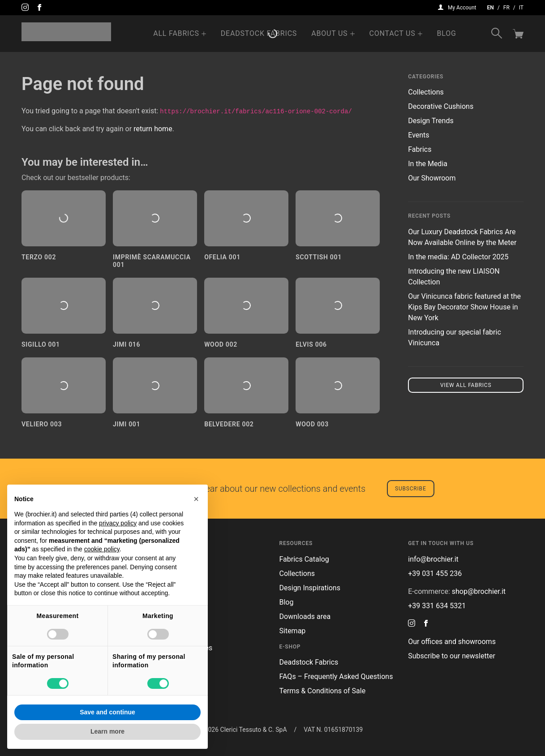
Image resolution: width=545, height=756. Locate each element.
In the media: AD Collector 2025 (458, 257)
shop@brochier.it (479, 591)
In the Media (428, 164)
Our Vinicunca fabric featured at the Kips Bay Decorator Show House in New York (464, 307)
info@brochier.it (433, 559)
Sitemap (293, 631)
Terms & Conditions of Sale (323, 691)
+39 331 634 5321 (437, 606)
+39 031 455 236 (435, 573)
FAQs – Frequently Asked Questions (336, 677)
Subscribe (410, 489)
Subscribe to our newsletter (452, 656)
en (491, 8)
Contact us (392, 33)
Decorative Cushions (441, 106)
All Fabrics (176, 33)
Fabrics (420, 149)
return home (153, 129)
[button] (196, 499)
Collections (426, 92)
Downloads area (305, 616)
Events (418, 135)
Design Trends (431, 121)
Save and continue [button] (107, 712)
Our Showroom (432, 178)
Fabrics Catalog (304, 559)
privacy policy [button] (118, 523)
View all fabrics (466, 385)
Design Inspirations (310, 588)
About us (329, 33)
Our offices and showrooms (452, 642)
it (521, 8)
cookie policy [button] (102, 549)
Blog (447, 33)
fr (506, 8)
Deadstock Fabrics (259, 33)
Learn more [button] (107, 731)
